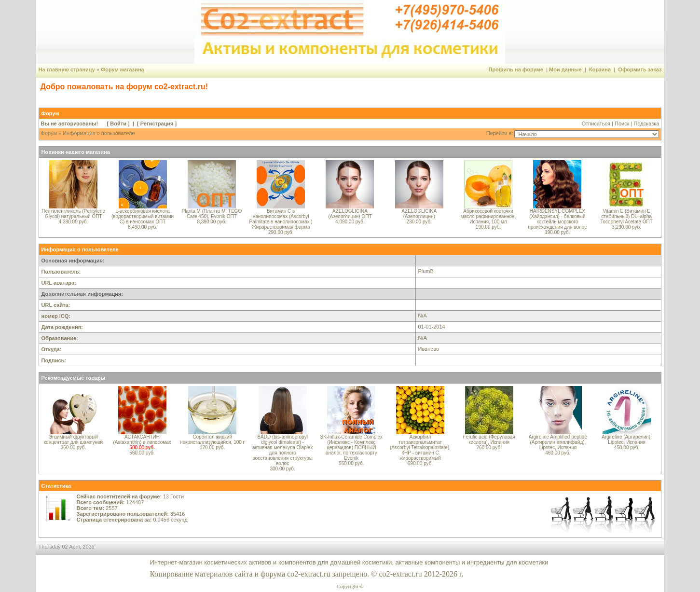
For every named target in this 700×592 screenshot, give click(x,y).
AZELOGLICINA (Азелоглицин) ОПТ (350, 214)
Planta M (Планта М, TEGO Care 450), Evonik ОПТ (212, 214)
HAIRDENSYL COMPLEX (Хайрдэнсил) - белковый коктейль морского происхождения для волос (558, 219)
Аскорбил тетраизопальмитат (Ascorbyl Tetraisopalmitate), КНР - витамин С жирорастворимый (420, 447)
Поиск (622, 124)
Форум (49, 133)
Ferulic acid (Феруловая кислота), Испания (489, 440)
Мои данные (565, 69)
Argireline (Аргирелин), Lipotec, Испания (627, 440)
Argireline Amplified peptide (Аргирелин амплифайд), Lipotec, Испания (558, 442)
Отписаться (596, 124)
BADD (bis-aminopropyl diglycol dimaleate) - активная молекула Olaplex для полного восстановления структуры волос (283, 450)
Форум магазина (123, 69)
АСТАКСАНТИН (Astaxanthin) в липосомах (142, 440)
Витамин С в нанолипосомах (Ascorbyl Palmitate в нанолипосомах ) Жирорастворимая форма (281, 219)
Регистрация (157, 124)
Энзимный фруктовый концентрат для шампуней (74, 440)
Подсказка (646, 124)
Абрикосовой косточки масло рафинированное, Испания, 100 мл (488, 216)
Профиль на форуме (515, 69)
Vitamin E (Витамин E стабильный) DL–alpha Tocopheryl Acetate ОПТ (627, 216)
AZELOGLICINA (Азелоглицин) (419, 214)
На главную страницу (67, 69)
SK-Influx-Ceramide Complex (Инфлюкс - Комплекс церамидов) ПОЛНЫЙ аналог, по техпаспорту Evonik (352, 447)
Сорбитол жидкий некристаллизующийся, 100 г (212, 440)
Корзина (600, 69)
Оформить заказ (640, 69)
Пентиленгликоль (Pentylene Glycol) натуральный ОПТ (73, 214)
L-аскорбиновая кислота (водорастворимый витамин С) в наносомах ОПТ (143, 216)
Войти (118, 124)
